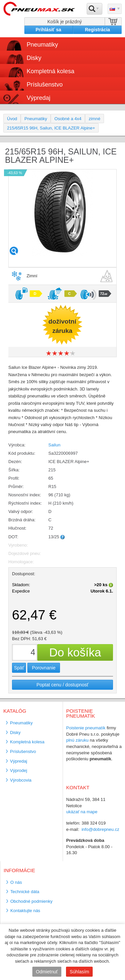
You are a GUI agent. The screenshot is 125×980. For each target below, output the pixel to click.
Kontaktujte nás (25, 911)
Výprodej (18, 770)
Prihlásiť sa (48, 30)
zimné (94, 119)
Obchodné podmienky (31, 901)
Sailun (54, 445)
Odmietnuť (47, 972)
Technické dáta (25, 892)
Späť (19, 668)
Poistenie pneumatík (86, 728)
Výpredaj (38, 98)
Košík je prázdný (65, 22)
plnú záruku (77, 740)
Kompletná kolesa (50, 71)
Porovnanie (44, 668)
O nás (16, 882)
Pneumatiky (42, 45)
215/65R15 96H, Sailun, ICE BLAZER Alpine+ (51, 128)
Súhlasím (79, 972)
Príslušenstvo (45, 85)
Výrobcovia (21, 780)
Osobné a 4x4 (68, 119)
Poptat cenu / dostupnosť (62, 685)
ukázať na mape (82, 812)
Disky (34, 58)
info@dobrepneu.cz (100, 829)
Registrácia (97, 30)
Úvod (12, 119)
